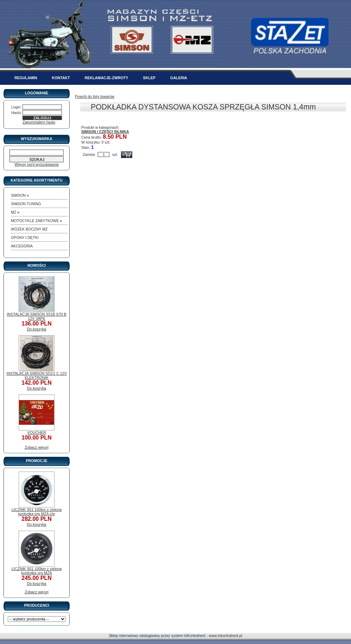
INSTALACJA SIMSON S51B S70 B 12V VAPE (36, 316)
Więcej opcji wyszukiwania (37, 164)
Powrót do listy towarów (95, 96)
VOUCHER (36, 433)
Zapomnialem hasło (39, 122)
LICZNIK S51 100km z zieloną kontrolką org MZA (37, 571)
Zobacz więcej (37, 447)
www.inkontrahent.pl (225, 636)
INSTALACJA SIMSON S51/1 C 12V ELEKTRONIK (37, 375)
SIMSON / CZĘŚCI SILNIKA (105, 132)
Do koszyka (36, 329)
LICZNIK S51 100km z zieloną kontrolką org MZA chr (37, 512)
